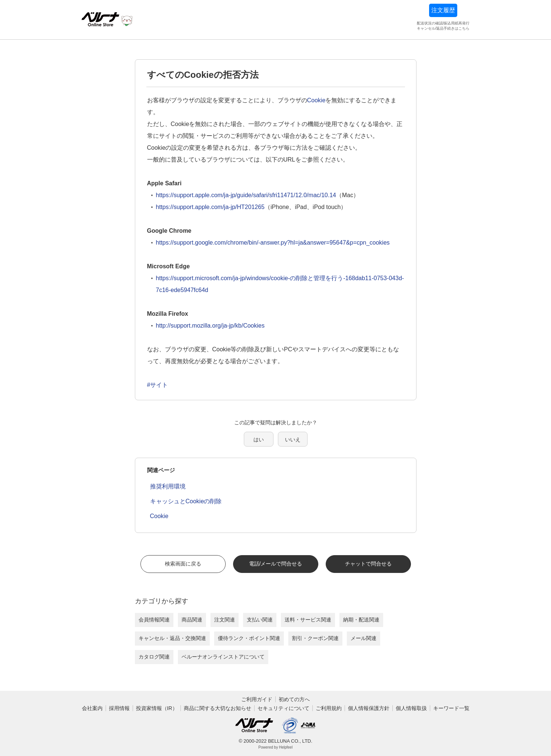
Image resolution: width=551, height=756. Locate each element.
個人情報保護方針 (369, 708)
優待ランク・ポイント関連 (249, 638)
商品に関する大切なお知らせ (218, 708)
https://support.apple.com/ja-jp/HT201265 (210, 207)
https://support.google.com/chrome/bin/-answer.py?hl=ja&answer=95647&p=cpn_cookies (273, 243)
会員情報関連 (154, 620)
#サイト (158, 385)
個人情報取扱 (411, 708)
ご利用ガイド (257, 699)
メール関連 (364, 638)
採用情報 (119, 708)
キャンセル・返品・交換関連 (172, 638)
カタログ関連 (154, 657)
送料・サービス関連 (308, 620)
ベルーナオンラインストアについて (223, 657)
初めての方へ (294, 699)
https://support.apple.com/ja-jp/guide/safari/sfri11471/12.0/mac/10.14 (246, 195)
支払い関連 (260, 620)
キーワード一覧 (451, 708)
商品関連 (192, 620)
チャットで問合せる (368, 564)
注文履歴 (443, 10)
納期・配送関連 (361, 620)
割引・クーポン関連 (315, 638)
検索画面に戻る (183, 564)
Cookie (316, 100)
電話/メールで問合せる (276, 564)
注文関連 (225, 620)
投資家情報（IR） (157, 708)
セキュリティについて (283, 708)
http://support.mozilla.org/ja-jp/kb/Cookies (210, 326)
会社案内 (92, 708)
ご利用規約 (329, 708)
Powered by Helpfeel (275, 747)
